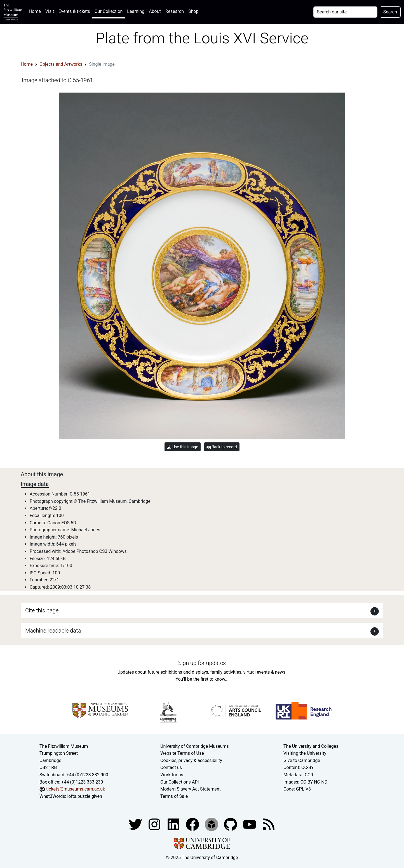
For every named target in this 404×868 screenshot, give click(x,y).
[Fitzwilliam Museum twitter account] (136, 824)
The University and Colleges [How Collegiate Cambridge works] (311, 746)
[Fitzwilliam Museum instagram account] (155, 824)
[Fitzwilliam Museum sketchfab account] (212, 824)
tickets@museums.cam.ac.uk (76, 789)
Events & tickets (74, 11)
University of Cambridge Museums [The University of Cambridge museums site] (195, 746)
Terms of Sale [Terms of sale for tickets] (174, 796)
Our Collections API (180, 782)
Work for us (172, 775)
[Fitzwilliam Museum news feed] (269, 824)
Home (36, 11)
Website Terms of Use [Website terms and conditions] (182, 753)
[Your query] (345, 12)
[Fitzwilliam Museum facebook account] (174, 824)
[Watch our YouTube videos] (250, 824)
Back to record (222, 447)
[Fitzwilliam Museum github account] (231, 824)
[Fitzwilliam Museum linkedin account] (193, 824)
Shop (193, 11)
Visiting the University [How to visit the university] (305, 753)
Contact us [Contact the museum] (171, 767)
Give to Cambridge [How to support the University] (302, 760)
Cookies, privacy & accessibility (191, 760)
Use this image (183, 447)
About (155, 11)
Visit (50, 11)
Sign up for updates (202, 663)
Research (175, 11)
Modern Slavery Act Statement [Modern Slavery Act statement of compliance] (191, 789)
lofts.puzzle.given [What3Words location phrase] (84, 796)
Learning (136, 11)
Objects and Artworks (61, 64)
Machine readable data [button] (53, 631)
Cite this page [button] (42, 610)
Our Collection (109, 11)
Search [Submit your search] (390, 12)
